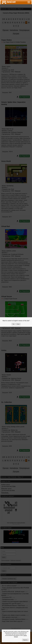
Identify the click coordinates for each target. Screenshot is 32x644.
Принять (25, 640)
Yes (13, 324)
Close (18, 324)
